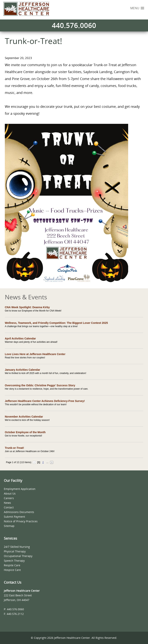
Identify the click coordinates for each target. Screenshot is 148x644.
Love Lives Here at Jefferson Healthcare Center (35, 354)
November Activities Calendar (24, 417)
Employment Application (20, 489)
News (7, 503)
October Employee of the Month (25, 432)
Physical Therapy (15, 551)
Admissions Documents (19, 512)
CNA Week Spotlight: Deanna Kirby (27, 307)
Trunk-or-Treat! (14, 448)
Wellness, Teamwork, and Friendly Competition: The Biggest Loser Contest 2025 (56, 323)
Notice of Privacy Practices (21, 521)
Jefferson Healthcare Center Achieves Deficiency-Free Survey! (45, 401)
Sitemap (9, 526)
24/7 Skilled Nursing (17, 547)
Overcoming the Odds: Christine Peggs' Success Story (40, 385)
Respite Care (12, 565)
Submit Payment (14, 517)
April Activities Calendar (20, 338)
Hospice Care (12, 570)
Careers (9, 498)
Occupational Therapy (18, 556)
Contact (9, 507)
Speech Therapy (14, 561)
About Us (10, 493)
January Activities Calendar (22, 370)
